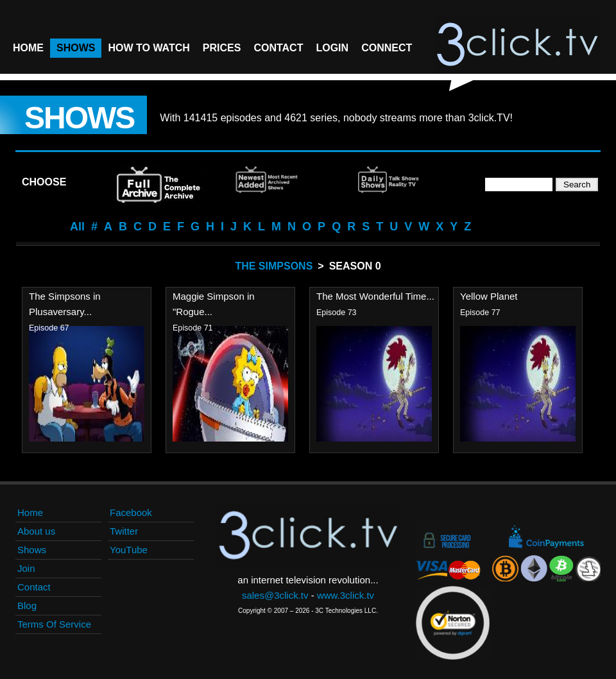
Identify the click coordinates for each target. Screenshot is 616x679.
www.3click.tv (346, 595)
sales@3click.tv (275, 595)
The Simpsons (274, 266)
